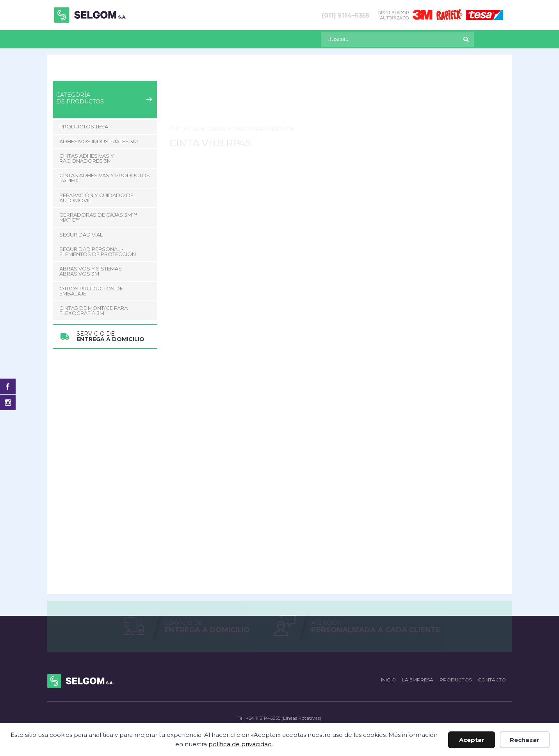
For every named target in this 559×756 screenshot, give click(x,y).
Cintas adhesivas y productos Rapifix (105, 178)
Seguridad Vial (81, 235)
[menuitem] (56, 39)
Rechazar (525, 740)
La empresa (142, 39)
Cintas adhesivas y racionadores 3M (160, 74)
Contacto (190, 39)
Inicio (60, 74)
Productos (91, 39)
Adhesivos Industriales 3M (99, 141)
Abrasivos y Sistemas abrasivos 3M (91, 271)
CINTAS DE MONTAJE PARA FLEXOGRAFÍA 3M (93, 310)
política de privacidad (240, 744)
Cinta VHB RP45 (288, 74)
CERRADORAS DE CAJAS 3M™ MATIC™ (98, 217)
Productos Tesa (84, 126)
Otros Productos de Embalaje (91, 291)
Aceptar (472, 740)
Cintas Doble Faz (237, 74)
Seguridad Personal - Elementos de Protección (98, 252)
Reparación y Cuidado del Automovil (98, 198)
